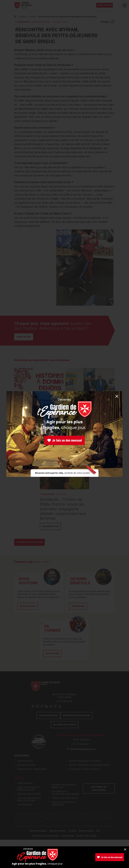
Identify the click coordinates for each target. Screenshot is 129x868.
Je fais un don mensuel (65, 440)
